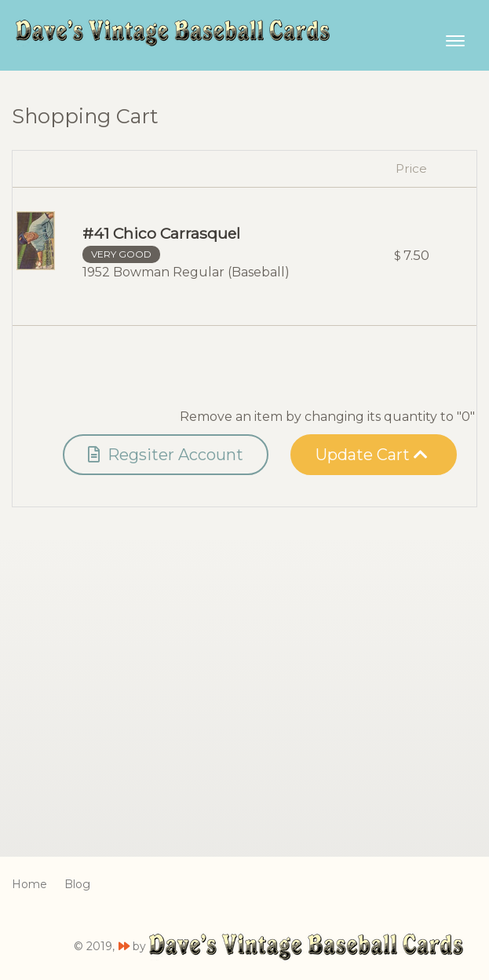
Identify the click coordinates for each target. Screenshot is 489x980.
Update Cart (372, 455)
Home (29, 884)
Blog (77, 884)
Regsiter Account (166, 455)
